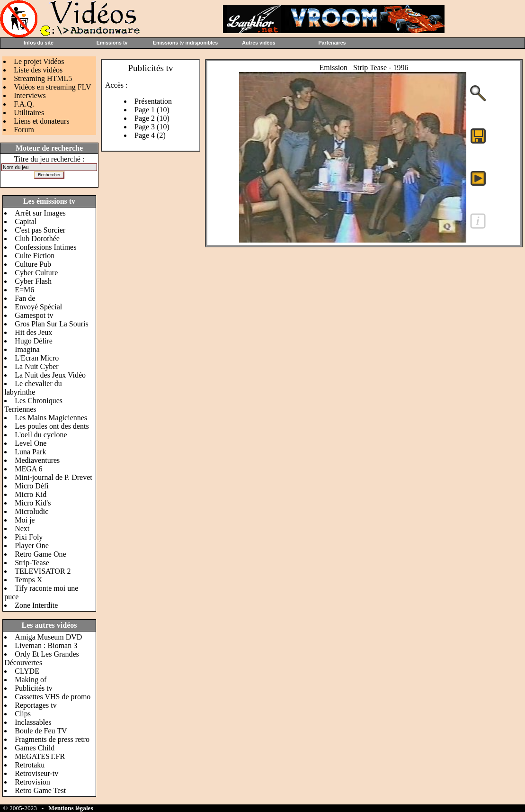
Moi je (25, 520)
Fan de (25, 298)
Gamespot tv (34, 315)
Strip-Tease (32, 563)
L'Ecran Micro (37, 358)
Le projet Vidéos (39, 61)
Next (22, 528)
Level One (31, 443)
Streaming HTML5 (43, 78)
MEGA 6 (28, 469)
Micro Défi (32, 486)
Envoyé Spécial (38, 307)
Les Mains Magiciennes (51, 418)
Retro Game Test (40, 790)
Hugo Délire (34, 341)
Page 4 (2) (150, 135)
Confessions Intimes (45, 247)
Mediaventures (37, 460)
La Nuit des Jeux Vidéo (50, 375)
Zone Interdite (36, 605)
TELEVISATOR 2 (43, 571)
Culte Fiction (35, 256)
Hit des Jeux (33, 332)
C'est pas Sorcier (40, 230)
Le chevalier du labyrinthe (33, 388)
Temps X (28, 580)
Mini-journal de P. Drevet (53, 477)
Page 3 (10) (152, 127)
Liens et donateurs (41, 121)
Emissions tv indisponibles (185, 43)
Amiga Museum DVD (48, 637)
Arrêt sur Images (40, 213)
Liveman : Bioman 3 (46, 645)
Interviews (30, 95)
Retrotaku (30, 765)
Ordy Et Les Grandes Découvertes (42, 658)
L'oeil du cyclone (41, 435)
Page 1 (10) (152, 110)
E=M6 (24, 290)
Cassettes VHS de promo (53, 697)
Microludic (31, 511)
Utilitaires (29, 113)
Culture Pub (33, 264)
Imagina (27, 349)
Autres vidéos (258, 43)
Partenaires (332, 43)
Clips (23, 714)
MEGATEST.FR (40, 756)
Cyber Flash (33, 281)
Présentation (153, 101)
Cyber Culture (36, 273)
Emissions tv (112, 43)
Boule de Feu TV (41, 731)
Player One (32, 546)
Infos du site (39, 43)
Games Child (35, 748)
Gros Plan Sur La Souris (52, 324)
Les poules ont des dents (52, 426)
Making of (31, 680)
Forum (24, 130)
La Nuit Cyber (36, 366)
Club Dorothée (37, 239)
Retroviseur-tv (36, 773)
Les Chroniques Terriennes (33, 405)
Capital (26, 221)
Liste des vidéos (38, 70)
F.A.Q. (24, 104)
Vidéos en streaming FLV (52, 87)
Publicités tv (34, 688)
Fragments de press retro (52, 739)
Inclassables (33, 722)
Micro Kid (31, 494)
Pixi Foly (29, 537)
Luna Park (30, 452)
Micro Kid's (33, 503)
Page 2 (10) (152, 118)
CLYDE (27, 671)
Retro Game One (40, 554)
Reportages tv (36, 705)
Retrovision (32, 782)
